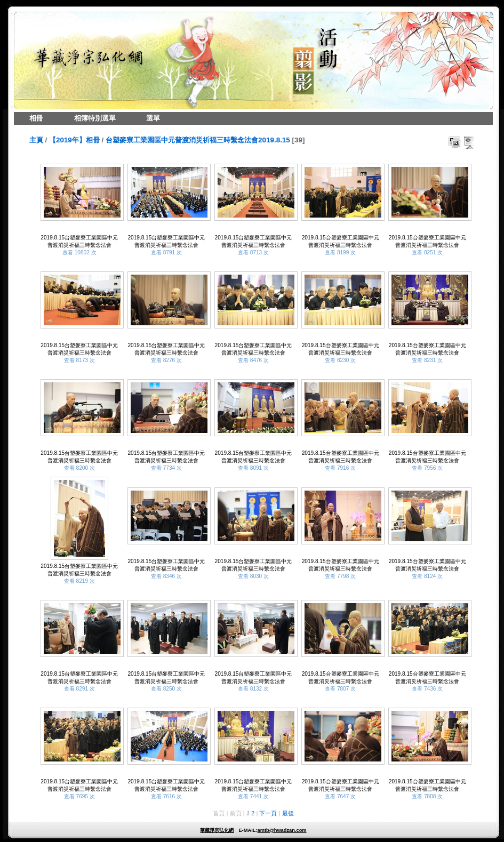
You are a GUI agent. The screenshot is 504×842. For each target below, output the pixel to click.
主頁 (36, 140)
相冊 (36, 118)
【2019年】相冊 (74, 140)
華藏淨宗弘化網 (217, 830)
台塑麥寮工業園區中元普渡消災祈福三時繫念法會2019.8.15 (198, 140)
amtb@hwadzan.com (282, 830)
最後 (288, 813)
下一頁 (268, 813)
